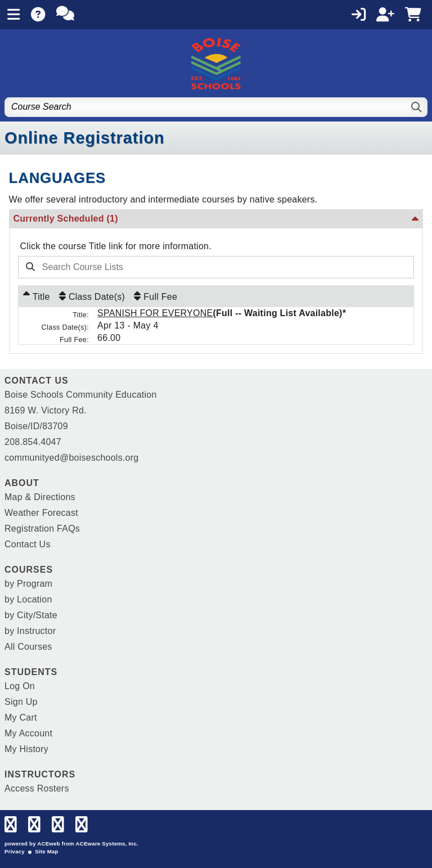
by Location (28, 599)
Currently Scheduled (66, 219)
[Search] (417, 107)
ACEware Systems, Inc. (107, 844)
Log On (20, 686)
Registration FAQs (42, 529)
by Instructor (30, 631)
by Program (28, 584)
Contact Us (28, 544)
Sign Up (21, 702)
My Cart (21, 718)
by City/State (31, 615)
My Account (28, 733)
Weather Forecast (41, 513)
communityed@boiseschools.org (71, 458)
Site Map (46, 851)
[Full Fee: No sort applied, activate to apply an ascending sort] (156, 296)
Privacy (15, 851)
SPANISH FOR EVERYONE (155, 313)
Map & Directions (40, 497)
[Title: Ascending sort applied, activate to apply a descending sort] (37, 296)
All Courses (28, 647)
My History (26, 749)
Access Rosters (37, 788)
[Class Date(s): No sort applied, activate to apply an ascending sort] (92, 296)
